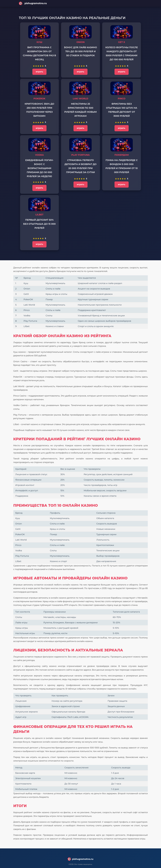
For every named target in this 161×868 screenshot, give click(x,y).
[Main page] (81, 3)
